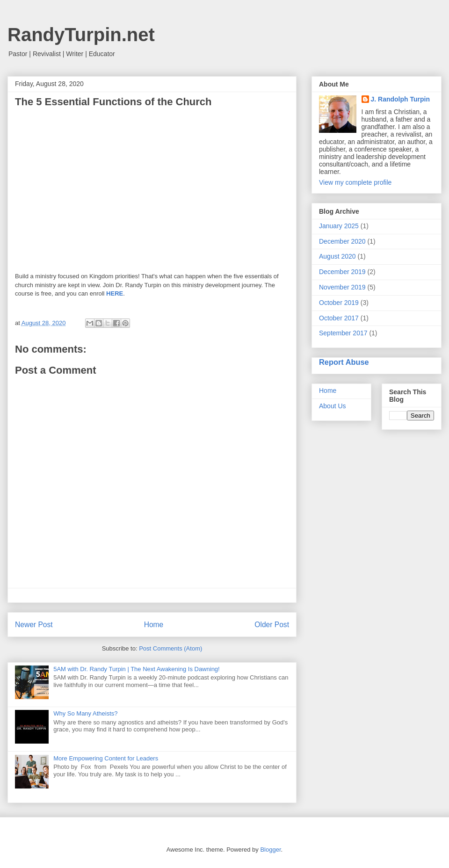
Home (154, 625)
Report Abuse (344, 362)
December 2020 (342, 241)
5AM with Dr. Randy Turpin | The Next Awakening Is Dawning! (137, 669)
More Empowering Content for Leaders (106, 758)
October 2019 (339, 303)
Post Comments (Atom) (170, 648)
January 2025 (339, 226)
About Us (333, 406)
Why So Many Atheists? (85, 713)
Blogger (270, 850)
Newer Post (34, 625)
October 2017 (339, 318)
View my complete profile (355, 182)
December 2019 (342, 272)
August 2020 (337, 256)
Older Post (272, 625)
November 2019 (342, 287)
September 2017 (343, 333)
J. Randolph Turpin (401, 99)
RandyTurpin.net (81, 35)
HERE (115, 293)
